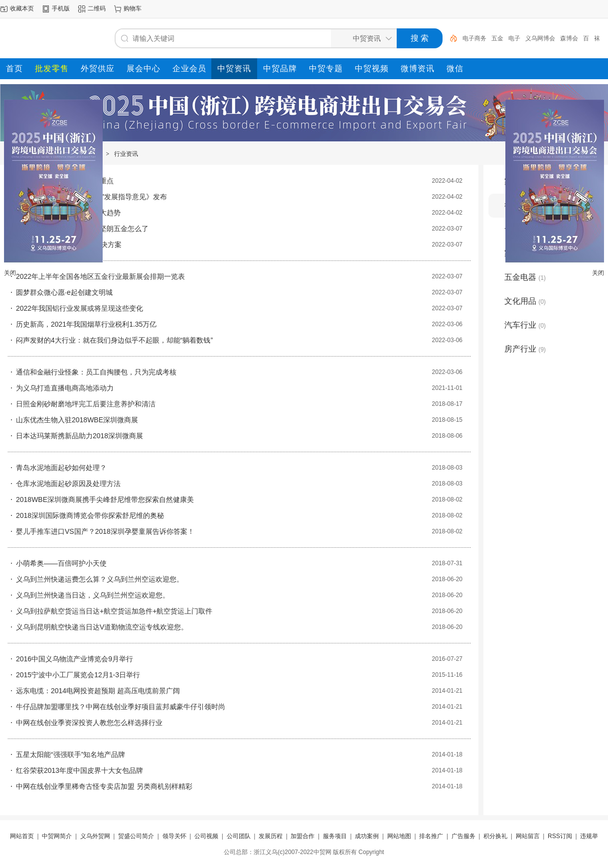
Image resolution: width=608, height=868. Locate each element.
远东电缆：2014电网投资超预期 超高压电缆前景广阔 (98, 691)
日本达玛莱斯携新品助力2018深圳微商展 (79, 436)
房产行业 (525, 349)
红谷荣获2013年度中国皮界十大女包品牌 (79, 770)
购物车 (133, 8)
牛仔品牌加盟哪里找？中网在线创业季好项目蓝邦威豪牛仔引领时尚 (121, 707)
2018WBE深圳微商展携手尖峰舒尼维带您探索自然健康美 (105, 499)
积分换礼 (495, 836)
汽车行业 (525, 325)
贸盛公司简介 (136, 836)
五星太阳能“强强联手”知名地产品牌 (71, 754)
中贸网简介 (57, 836)
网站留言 (528, 836)
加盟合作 (303, 836)
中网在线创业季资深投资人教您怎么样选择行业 (89, 723)
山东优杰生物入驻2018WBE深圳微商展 (77, 420)
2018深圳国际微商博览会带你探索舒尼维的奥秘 (90, 515)
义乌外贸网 (95, 836)
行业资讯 (126, 154)
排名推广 (431, 836)
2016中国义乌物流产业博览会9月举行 (75, 659)
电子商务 (474, 38)
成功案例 (367, 836)
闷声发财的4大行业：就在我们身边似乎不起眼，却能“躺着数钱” (114, 340)
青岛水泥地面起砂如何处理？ (61, 468)
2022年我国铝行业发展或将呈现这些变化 (79, 308)
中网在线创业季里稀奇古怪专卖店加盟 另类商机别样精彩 (104, 786)
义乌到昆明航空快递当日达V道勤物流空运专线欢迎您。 (102, 627)
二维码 (97, 8)
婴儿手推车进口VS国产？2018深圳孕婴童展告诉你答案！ (105, 531)
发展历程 (271, 836)
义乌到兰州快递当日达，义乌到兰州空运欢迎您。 (93, 595)
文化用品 (525, 301)
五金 (497, 38)
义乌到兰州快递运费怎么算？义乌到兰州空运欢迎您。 (100, 579)
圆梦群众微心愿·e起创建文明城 (64, 292)
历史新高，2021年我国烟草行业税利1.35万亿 (86, 324)
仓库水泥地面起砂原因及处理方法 (68, 484)
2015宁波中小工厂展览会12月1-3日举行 (78, 675)
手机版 (61, 8)
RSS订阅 (560, 836)
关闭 (10, 273)
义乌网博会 (540, 38)
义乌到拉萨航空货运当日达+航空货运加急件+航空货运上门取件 (114, 611)
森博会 (569, 38)
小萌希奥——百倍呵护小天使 (61, 563)
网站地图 (399, 836)
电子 (514, 38)
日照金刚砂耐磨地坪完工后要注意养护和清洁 (86, 404)
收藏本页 (22, 8)
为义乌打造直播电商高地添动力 (65, 388)
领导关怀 (174, 836)
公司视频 (206, 836)
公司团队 (239, 836)
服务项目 (335, 836)
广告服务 (463, 836)
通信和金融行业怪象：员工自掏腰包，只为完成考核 (96, 372)
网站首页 (22, 836)
